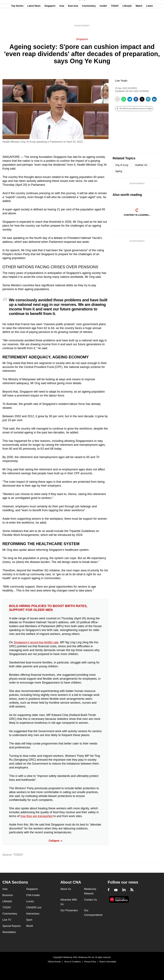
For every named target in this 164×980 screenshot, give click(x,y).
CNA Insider (33, 895)
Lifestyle (127, 18)
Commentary (89, 18)
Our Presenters (69, 910)
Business (8, 895)
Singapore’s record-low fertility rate (36, 642)
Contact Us (90, 900)
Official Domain (54, 962)
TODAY (115, 18)
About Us (66, 889)
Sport (29, 920)
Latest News (34, 18)
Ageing (119, 171)
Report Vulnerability (108, 962)
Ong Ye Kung (122, 165)
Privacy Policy (90, 962)
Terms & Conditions (73, 962)
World (30, 926)
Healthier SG (141, 165)
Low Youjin (121, 81)
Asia (62, 18)
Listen (150, 18)
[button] (134, 109)
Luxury (30, 901)
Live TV (7, 920)
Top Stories (17, 18)
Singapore (50, 18)
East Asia (73, 18)
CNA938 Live (34, 907)
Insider (103, 18)
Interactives (33, 914)
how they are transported (36, 816)
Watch (139, 18)
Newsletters (9, 932)
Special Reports (12, 926)
